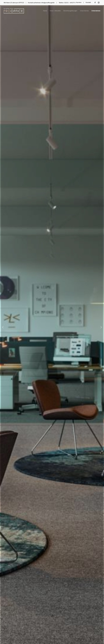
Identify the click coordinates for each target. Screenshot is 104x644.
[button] (3, 327)
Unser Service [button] (84, 11)
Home (45, 11)
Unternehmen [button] (96, 11)
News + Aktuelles (55, 11)
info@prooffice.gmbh (48, 3)
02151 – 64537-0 (70, 3)
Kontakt (88, 2)
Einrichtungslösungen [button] (70, 11)
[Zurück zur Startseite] (14, 11)
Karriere (79, 2)
